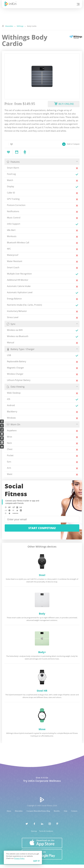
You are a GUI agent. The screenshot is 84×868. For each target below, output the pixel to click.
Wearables (19, 811)
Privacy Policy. (19, 858)
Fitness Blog (46, 811)
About (9, 811)
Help (66, 811)
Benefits (57, 811)
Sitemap (34, 831)
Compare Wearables (34, 811)
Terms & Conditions (46, 831)
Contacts (74, 811)
